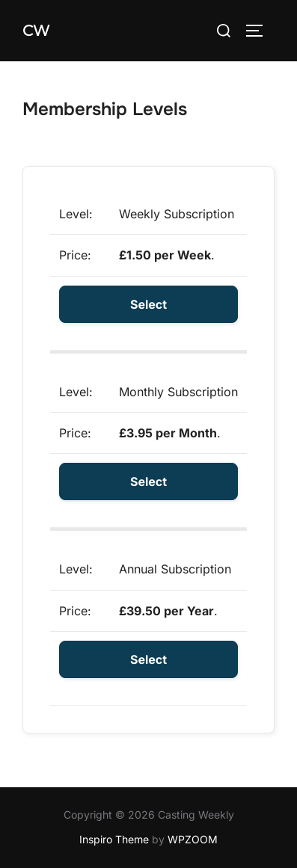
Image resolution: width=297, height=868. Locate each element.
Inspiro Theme (114, 839)
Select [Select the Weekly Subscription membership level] (148, 304)
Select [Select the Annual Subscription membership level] (148, 659)
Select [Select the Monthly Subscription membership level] (148, 481)
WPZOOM (193, 839)
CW (36, 31)
